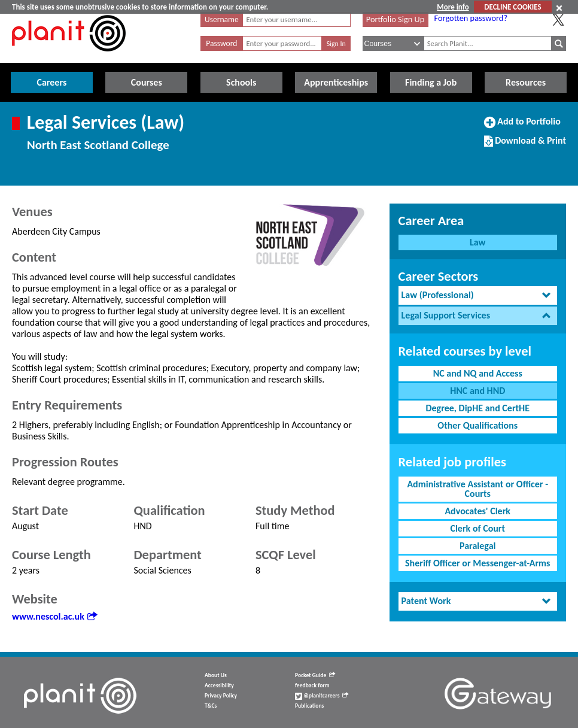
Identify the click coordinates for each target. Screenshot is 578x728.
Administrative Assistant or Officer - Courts (477, 489)
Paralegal (477, 546)
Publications (309, 706)
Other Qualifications (477, 425)
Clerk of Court (477, 528)
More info (453, 7)
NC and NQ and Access (478, 373)
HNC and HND (477, 391)
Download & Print (525, 145)
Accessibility (219, 685)
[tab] (478, 295)
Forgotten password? (471, 18)
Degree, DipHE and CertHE (477, 408)
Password (221, 43)
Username (222, 19)
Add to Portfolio (522, 126)
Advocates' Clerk (477, 511)
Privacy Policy (221, 696)
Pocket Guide (315, 675)
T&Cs (211, 706)
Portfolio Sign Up (396, 19)
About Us (216, 675)
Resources (526, 82)
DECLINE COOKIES (512, 7)
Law (477, 242)
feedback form (312, 685)
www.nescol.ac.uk (54, 616)
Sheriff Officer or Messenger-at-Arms (478, 563)
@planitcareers (322, 696)
